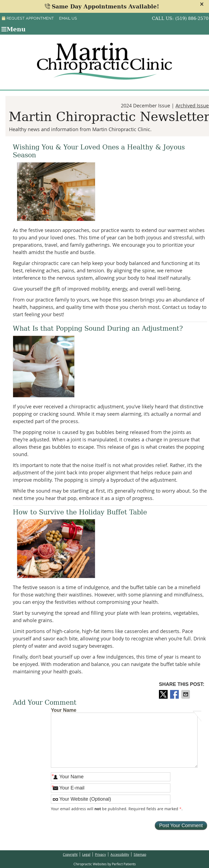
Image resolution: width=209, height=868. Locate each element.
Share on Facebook (175, 694)
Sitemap (140, 854)
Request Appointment (28, 18)
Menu (13, 29)
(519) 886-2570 (192, 18)
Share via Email (186, 694)
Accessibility (120, 854)
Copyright (70, 854)
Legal (86, 854)
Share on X (164, 694)
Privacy (100, 854)
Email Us (68, 18)
